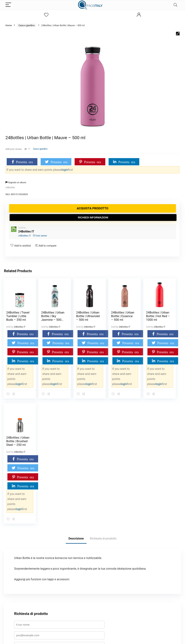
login (65, 170)
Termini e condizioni (17, 604)
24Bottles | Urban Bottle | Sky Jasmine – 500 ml (45, 318)
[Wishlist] (46, 15)
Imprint (71, 620)
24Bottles (10, 187)
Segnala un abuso (16, 182)
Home (9, 25)
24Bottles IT (26, 231)
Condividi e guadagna (17, 610)
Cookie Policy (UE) (77, 583)
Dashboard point (15, 588)
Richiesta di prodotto (103, 413)
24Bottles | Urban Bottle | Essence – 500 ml (106, 318)
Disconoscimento (76, 626)
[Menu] (8, 5)
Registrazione (74, 599)
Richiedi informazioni (93, 217)
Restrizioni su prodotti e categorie (85, 593)
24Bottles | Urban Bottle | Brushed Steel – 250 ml (166, 318)
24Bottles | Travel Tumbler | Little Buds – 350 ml (15, 320)
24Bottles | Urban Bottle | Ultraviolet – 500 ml (75, 318)
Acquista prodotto (93, 208)
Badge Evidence (14, 599)
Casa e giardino (27, 25)
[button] (178, 34)
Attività (71, 610)
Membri (71, 604)
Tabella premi (13, 593)
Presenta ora (24, 162)
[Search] (175, 5)
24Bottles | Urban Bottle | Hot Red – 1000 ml (136, 318)
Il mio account (14, 583)
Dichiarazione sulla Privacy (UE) (83, 615)
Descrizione (76, 413)
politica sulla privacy (86, 550)
